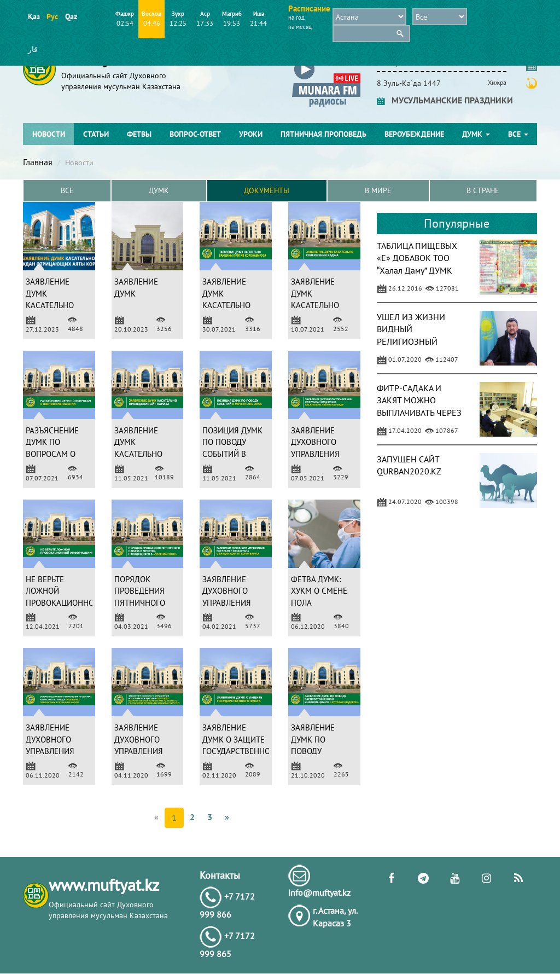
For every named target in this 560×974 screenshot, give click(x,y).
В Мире (378, 191)
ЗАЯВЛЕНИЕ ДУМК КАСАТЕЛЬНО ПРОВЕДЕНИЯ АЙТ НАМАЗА (139, 454)
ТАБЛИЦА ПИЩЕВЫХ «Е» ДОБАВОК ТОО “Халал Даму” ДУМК (417, 258)
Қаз (34, 16)
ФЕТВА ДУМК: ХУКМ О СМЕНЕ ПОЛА (319, 591)
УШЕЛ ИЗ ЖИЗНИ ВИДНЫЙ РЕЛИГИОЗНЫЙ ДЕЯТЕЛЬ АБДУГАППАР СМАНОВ (420, 342)
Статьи (96, 134)
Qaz (71, 16)
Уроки (251, 134)
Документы (267, 191)
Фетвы (139, 134)
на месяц (300, 27)
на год (296, 18)
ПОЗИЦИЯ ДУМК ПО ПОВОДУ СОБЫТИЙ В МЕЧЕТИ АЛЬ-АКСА (232, 454)
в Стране (483, 191)
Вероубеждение (414, 134)
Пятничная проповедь (323, 134)
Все (518, 134)
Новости (49, 134)
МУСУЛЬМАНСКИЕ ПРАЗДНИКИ (445, 100)
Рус (52, 16)
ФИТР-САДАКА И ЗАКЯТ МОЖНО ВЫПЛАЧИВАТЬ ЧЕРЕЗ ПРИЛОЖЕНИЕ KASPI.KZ (419, 413)
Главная (38, 162)
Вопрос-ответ (195, 134)
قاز (33, 49)
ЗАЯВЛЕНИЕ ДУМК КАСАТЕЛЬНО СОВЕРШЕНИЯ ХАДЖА (317, 306)
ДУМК (476, 134)
